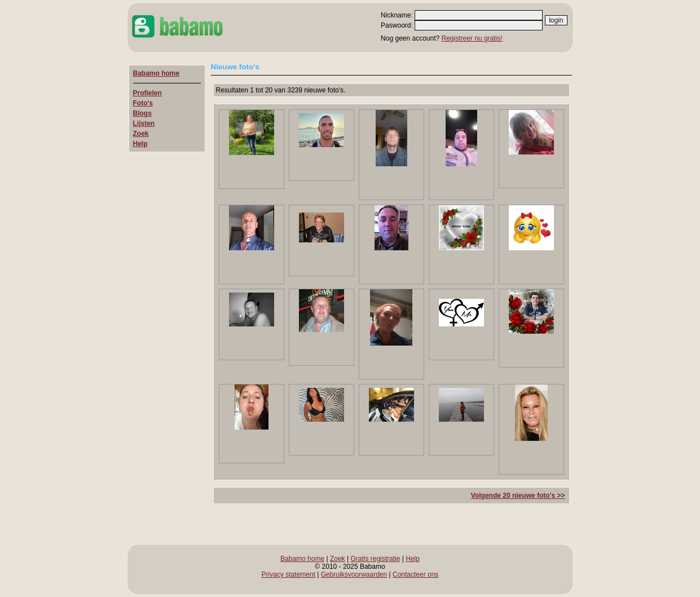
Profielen (148, 93)
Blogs (142, 113)
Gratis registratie (375, 559)
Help (140, 144)
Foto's (143, 103)
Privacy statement (289, 574)
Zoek (141, 134)
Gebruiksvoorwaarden (354, 574)
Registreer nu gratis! (472, 38)
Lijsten (144, 123)
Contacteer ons (415, 574)
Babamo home (157, 73)
